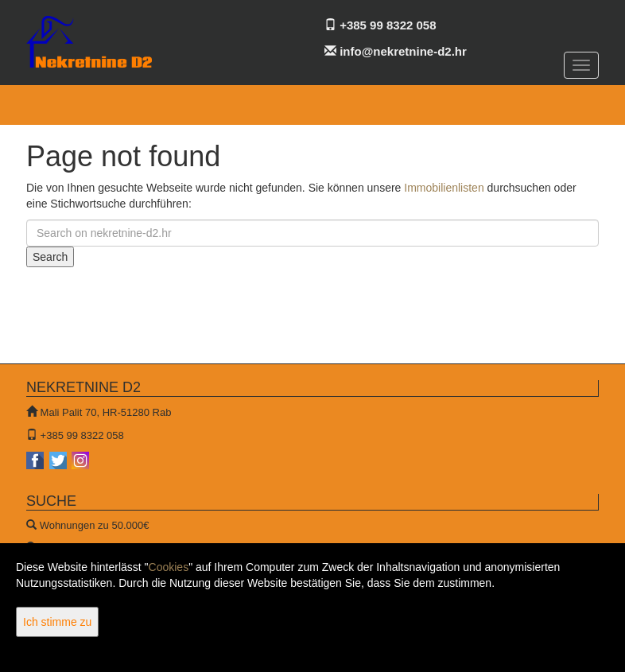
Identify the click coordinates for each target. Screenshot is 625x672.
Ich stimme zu (57, 622)
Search (50, 257)
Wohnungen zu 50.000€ (95, 525)
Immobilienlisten (444, 188)
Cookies (169, 567)
